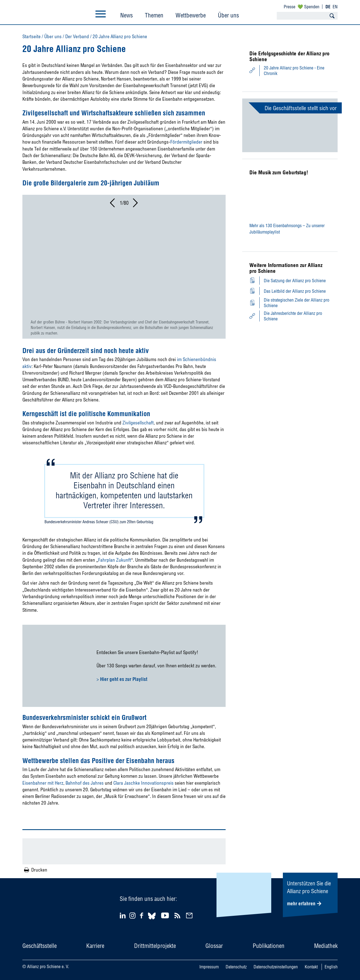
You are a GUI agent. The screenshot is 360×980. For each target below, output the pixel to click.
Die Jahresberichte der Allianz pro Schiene (293, 316)
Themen (154, 15)
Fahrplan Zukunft (115, 560)
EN (335, 7)
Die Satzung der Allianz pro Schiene (295, 281)
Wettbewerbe (191, 15)
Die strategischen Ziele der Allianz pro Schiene (297, 303)
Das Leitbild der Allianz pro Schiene (295, 291)
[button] (113, 204)
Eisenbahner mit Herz (43, 783)
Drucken (39, 870)
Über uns (228, 15)
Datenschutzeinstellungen (276, 967)
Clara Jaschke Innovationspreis (144, 783)
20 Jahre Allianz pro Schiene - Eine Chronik (294, 71)
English (331, 967)
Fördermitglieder (186, 142)
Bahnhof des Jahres (85, 783)
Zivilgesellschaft (138, 423)
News (126, 15)
